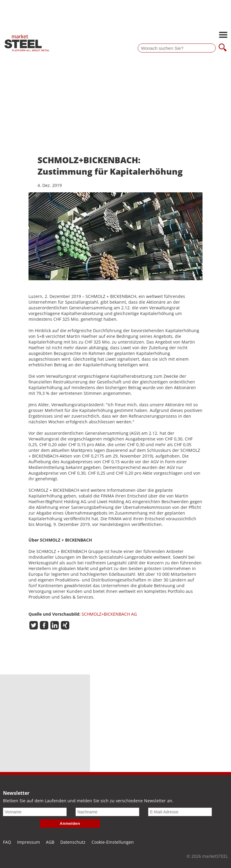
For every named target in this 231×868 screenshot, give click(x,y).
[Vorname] (35, 812)
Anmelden (70, 823)
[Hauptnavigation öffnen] (223, 35)
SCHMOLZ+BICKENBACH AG (109, 614)
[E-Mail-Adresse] (180, 812)
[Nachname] (107, 812)
